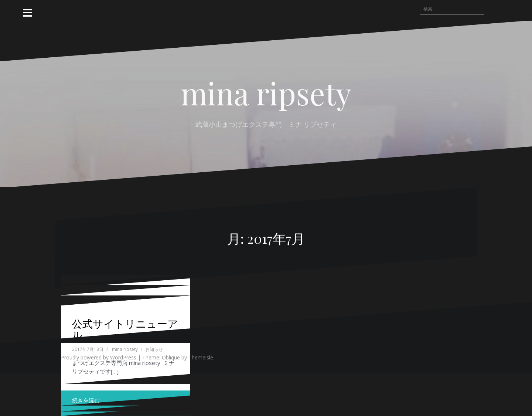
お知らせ (154, 349)
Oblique (171, 357)
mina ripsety (266, 93)
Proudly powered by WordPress (99, 357)
